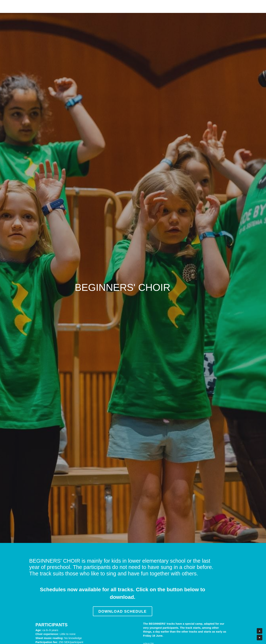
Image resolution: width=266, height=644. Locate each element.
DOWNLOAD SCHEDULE (133, 604)
